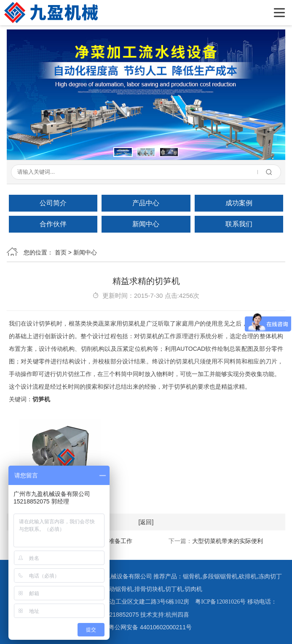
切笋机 (41, 399)
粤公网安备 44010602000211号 (146, 627)
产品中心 (146, 203)
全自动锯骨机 (115, 589)
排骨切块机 (149, 589)
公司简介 (53, 203)
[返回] (146, 522)
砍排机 (248, 576)
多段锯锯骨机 (220, 576)
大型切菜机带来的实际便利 (228, 541)
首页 (61, 252)
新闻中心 (146, 224)
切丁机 (174, 589)
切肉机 (193, 589)
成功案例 (239, 203)
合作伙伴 (53, 224)
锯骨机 (192, 576)
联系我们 (239, 224)
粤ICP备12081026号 (220, 602)
